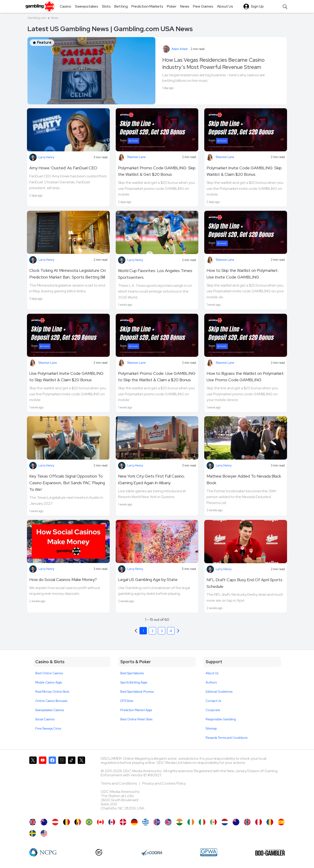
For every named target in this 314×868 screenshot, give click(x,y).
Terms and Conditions (119, 783)
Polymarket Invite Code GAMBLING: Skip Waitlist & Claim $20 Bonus (244, 171)
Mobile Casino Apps (49, 682)
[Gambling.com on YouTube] (43, 785)
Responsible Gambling (221, 719)
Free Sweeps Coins (48, 729)
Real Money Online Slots (52, 692)
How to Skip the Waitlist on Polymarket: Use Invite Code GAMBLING (243, 274)
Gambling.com (37, 18)
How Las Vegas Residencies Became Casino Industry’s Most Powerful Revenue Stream (213, 63)
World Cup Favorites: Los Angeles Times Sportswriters (155, 274)
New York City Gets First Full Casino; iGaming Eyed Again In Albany (151, 479)
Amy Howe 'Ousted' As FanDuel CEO (63, 168)
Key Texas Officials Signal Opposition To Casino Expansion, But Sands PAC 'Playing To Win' (67, 483)
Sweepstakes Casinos (50, 710)
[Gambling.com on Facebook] (52, 785)
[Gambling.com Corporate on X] (81, 785)
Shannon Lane (136, 157)
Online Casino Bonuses (51, 701)
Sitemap (211, 729)
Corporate (213, 710)
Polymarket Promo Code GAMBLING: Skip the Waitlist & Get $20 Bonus (157, 171)
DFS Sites (127, 701)
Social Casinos (45, 719)
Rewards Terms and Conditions (227, 738)
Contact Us (213, 701)
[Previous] (178, 631)
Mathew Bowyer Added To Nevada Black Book (244, 479)
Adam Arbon (180, 49)
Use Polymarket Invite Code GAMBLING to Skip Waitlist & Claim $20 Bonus (66, 377)
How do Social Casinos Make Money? (63, 579)
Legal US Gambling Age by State (148, 579)
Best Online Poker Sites (136, 719)
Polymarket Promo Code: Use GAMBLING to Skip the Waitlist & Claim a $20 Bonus (157, 377)
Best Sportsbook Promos (137, 692)
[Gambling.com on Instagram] (62, 785)
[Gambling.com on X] (33, 785)
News (55, 18)
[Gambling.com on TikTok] (72, 785)
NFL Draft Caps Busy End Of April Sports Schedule (244, 583)
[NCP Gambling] (43, 852)
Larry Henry (46, 157)
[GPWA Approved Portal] (209, 852)
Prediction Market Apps (136, 710)
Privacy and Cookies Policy (164, 783)
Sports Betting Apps (134, 682)
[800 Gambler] (270, 852)
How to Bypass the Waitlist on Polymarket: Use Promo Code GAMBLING (246, 377)
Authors (211, 682)
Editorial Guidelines (219, 692)
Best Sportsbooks (132, 673)
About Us (212, 673)
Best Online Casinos (49, 673)
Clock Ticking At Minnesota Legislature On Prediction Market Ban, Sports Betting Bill (68, 274)
